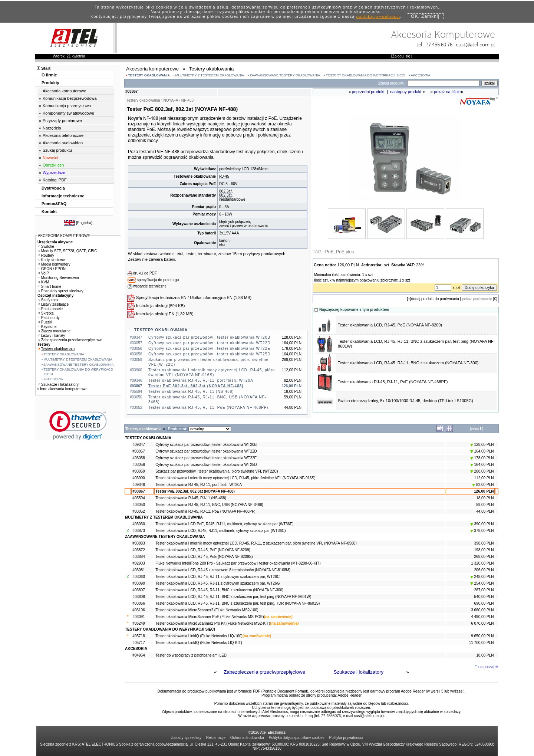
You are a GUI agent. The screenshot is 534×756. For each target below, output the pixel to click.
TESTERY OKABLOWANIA (149, 75)
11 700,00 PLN (482, 643)
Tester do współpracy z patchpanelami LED (191, 655)
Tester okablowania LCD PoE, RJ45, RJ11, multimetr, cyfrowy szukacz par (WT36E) (224, 524)
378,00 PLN (482, 531)
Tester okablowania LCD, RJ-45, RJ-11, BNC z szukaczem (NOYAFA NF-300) (408, 363)
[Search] (443, 83)
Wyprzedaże (54, 172)
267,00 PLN (484, 590)
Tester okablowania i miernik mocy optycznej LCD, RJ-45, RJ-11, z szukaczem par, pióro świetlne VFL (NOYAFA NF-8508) (256, 543)
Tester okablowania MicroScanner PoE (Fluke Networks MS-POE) (210, 617)
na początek (488, 667)
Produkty (50, 83)
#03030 (139, 524)
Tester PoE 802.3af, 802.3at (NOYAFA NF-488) (196, 386)
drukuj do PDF (145, 273)
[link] (78, 425)
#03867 (139, 491)
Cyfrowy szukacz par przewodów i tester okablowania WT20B (209, 337)
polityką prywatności (378, 16)
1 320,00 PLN (482, 563)
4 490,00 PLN (482, 617)
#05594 (139, 498)
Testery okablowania (57, 349)
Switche (46, 246)
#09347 (139, 445)
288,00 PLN (482, 471)
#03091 (139, 617)
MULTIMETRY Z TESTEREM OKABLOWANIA (210, 75)
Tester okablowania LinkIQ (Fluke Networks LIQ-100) (199, 636)
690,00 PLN (484, 603)
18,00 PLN (485, 498)
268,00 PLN (484, 557)
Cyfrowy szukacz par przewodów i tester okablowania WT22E (209, 349)
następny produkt (406, 92)
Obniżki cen (53, 165)
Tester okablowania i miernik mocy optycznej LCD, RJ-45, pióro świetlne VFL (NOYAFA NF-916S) (235, 478)
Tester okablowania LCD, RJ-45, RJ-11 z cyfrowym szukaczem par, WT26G (217, 583)
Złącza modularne (55, 331)
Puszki (45, 322)
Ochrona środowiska (247, 738)
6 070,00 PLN (482, 623)
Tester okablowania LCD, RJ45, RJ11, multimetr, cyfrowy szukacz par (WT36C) (220, 531)
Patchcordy (49, 318)
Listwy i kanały (52, 336)
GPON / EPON (52, 269)
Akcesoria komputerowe (64, 91)
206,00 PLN (484, 570)
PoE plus (345, 252)
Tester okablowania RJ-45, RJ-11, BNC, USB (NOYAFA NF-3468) (209, 505)
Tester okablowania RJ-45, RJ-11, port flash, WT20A (201, 380)
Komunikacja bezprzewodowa (70, 98)
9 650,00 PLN (482, 636)
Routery (46, 255)
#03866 (139, 603)
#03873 (139, 531)
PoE (212, 184)
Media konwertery (55, 264)
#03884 (139, 557)
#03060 (139, 577)
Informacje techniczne (63, 196)
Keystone (48, 327)
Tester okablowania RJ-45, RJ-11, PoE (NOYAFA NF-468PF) (208, 407)
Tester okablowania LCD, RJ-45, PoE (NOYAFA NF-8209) (390, 325)
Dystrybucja (53, 188)
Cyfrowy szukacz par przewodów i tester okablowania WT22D (209, 343)
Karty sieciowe (52, 260)
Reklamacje (216, 738)
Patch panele (51, 309)
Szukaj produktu (57, 150)
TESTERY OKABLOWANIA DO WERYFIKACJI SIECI (365, 75)
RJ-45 (224, 176)
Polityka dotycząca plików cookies (297, 738)
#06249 (139, 623)
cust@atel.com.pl (475, 44)
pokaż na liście (447, 92)
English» (84, 223)
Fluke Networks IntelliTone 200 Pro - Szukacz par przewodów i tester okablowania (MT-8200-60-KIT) (238, 563)
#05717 (139, 643)
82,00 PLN (483, 485)
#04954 (139, 655)
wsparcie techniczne (150, 286)
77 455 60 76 (439, 44)
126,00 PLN (484, 491)
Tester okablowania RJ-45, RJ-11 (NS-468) (191, 392)
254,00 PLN (482, 583)
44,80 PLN (485, 511)
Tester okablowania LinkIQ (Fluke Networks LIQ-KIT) (199, 643)
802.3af (225, 191)
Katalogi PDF (55, 180)
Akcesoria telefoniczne (63, 135)
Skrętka (46, 313)
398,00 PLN (484, 543)
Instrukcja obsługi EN (155, 314)
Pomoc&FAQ (54, 204)
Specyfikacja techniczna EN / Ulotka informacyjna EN (184, 298)
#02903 (139, 563)
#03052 (139, 511)
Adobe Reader (350, 695)
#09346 (139, 485)
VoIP (44, 273)
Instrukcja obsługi (152, 306)
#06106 (139, 610)
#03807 (139, 590)
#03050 (139, 505)
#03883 (139, 543)
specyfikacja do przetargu (158, 280)
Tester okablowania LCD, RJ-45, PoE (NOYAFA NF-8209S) (204, 557)
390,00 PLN (482, 524)
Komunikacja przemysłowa (67, 106)
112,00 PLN (484, 478)
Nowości (50, 158)
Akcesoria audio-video (63, 143)
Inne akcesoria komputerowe (62, 389)
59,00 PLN (485, 505)
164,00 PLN (482, 451)
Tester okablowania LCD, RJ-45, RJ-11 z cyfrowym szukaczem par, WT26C (217, 577)
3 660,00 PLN (482, 610)
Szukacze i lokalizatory (358, 672)
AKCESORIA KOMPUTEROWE (64, 236)
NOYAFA (171, 100)
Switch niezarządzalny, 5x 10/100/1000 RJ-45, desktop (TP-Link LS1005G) (406, 401)
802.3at (225, 195)
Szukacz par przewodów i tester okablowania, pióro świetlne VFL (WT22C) (217, 471)
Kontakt (49, 211)
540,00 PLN (484, 597)
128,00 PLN (482, 445)
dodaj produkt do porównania (435, 299)
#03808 (139, 597)
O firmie (49, 75)
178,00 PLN (482, 458)
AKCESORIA (421, 75)
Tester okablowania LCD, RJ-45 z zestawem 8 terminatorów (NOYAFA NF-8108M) (223, 570)
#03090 (139, 583)
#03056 (139, 465)
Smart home (50, 287)
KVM (44, 282)
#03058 (139, 458)
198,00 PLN (484, 550)
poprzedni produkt (368, 92)
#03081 (139, 570)
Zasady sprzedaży (186, 738)
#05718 (139, 636)
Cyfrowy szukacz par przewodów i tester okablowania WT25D (209, 354)
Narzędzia (52, 128)
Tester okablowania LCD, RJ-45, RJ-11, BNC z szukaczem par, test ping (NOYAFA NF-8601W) (233, 597)
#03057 (139, 451)
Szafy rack (49, 300)
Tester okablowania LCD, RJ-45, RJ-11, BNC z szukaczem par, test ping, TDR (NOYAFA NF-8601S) (238, 603)
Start (46, 68)
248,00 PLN (482, 577)
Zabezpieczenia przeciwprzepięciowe (264, 672)
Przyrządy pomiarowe (62, 121)
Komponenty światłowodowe (68, 113)
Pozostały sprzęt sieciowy (61, 291)
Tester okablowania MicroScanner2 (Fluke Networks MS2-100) (207, 610)
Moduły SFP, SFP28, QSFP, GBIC (68, 251)
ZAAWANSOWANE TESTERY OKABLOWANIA (285, 75)
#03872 (139, 550)
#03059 (139, 471)
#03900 (139, 478)
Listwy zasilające (54, 304)
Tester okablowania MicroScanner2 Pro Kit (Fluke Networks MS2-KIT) (213, 623)
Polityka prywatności (346, 738)
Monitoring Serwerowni (59, 278)
